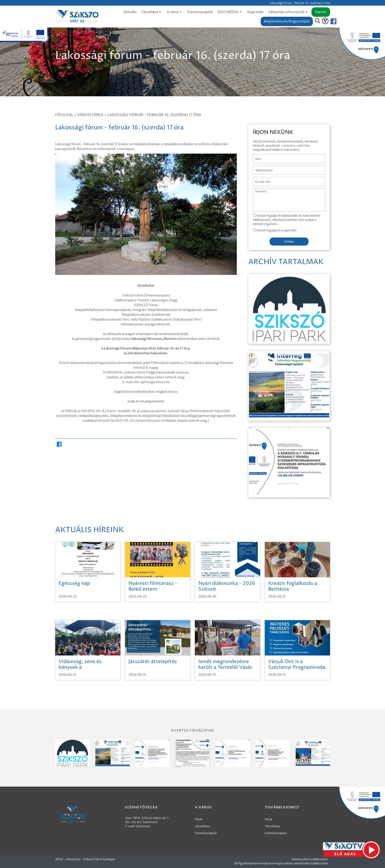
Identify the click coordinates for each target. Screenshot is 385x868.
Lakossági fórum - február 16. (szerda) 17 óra (154, 115)
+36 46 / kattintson (144, 822)
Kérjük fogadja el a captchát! (275, 230)
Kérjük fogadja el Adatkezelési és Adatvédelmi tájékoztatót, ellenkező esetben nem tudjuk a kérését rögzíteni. (287, 220)
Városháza (152, 12)
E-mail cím (260, 179)
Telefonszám (262, 168)
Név (256, 156)
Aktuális (130, 12)
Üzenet (258, 191)
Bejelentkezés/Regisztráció (287, 21)
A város (175, 12)
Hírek (199, 819)
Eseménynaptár (200, 12)
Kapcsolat (255, 12)
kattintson (143, 826)
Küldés (289, 242)
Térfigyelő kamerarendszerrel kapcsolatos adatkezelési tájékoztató (281, 863)
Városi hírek (90, 115)
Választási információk (288, 12)
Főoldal (64, 115)
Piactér (321, 12)
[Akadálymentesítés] (325, 21)
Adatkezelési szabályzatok (309, 859)
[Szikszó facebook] (330, 21)
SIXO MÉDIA (230, 12)
